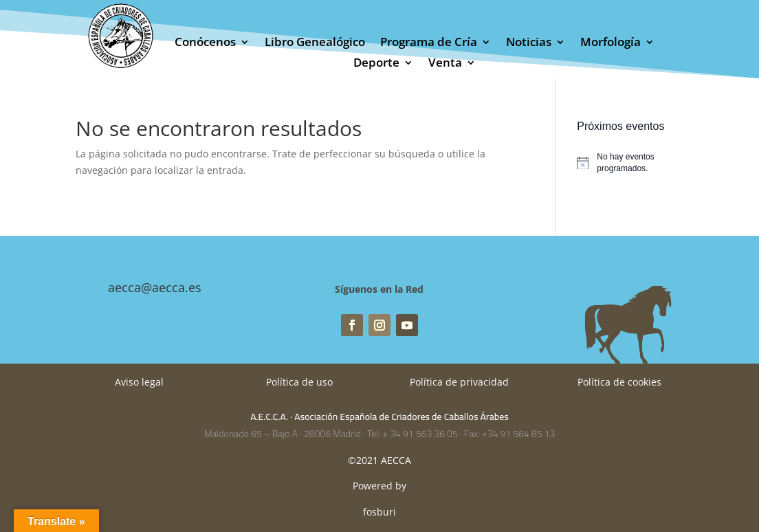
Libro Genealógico (315, 43)
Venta (445, 64)
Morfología (610, 43)
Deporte (376, 64)
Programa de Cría (429, 43)
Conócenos (205, 43)
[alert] (630, 163)
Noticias (529, 43)
